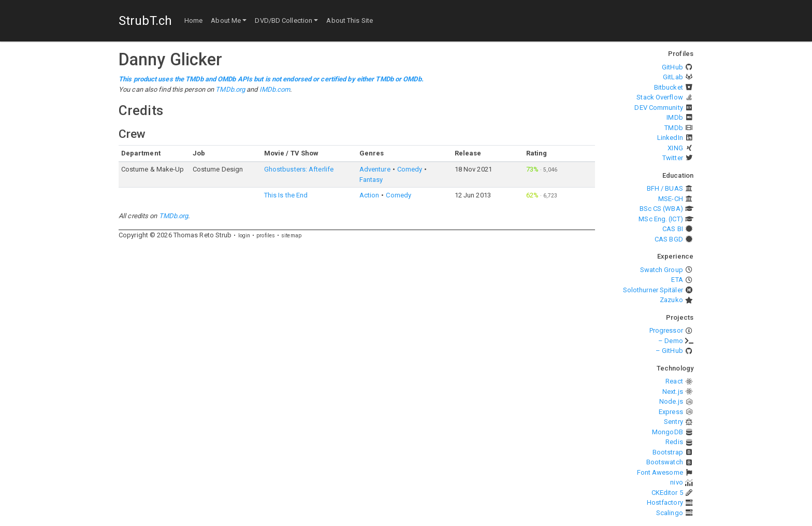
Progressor (666, 330)
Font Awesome (660, 472)
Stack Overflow (659, 97)
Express (671, 412)
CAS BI (673, 229)
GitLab (673, 77)
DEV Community (658, 108)
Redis (674, 442)
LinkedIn (670, 138)
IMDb (675, 117)
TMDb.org (230, 89)
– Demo (671, 341)
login (244, 236)
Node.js (671, 401)
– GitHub (669, 351)
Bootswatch (665, 462)
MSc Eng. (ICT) (661, 219)
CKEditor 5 (667, 493)
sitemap (291, 236)
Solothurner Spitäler (653, 290)
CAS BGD (669, 239)
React (674, 381)
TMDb (673, 128)
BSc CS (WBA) (661, 209)
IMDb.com (275, 89)
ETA (677, 280)
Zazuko (671, 300)
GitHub (672, 67)
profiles (266, 236)
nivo (676, 482)
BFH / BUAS (665, 188)
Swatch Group (662, 270)
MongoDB (668, 432)
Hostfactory (665, 502)
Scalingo (670, 513)
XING (675, 148)
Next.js (673, 392)
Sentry (673, 422)
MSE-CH (671, 199)
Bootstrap (668, 452)
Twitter (673, 158)
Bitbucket (669, 87)
